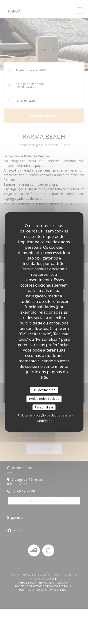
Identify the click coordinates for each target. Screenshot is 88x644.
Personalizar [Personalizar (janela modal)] (44, 407)
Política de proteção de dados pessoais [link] (46, 415)
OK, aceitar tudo (44, 390)
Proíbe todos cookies (44, 399)
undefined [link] (45, 421)
